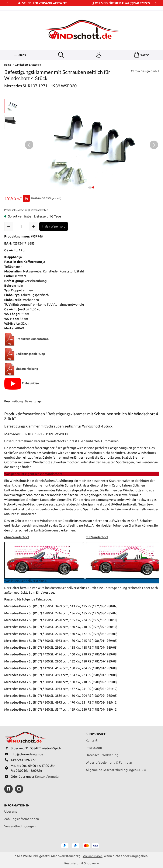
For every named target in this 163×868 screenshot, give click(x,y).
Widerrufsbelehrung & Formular (109, 761)
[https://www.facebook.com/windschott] (8, 789)
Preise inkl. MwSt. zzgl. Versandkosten (26, 211)
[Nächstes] (154, 145)
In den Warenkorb (54, 227)
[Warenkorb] (141, 55)
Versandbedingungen (20, 826)
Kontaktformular (47, 776)
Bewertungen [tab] (34, 402)
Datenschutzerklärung (102, 753)
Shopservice (97, 732)
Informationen (18, 805)
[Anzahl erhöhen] (34, 227)
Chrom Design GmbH (144, 72)
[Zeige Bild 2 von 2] (93, 188)
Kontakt (92, 739)
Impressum (94, 746)
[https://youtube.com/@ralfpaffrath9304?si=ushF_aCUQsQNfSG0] (19, 789)
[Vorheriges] (29, 145)
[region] (81, 145)
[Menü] (20, 55)
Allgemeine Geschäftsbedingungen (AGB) (116, 768)
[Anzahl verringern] (9, 227)
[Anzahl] (21, 227)
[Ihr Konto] (99, 55)
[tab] (13, 402)
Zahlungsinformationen (22, 819)
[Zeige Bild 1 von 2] (90, 188)
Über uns (11, 811)
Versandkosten (93, 856)
